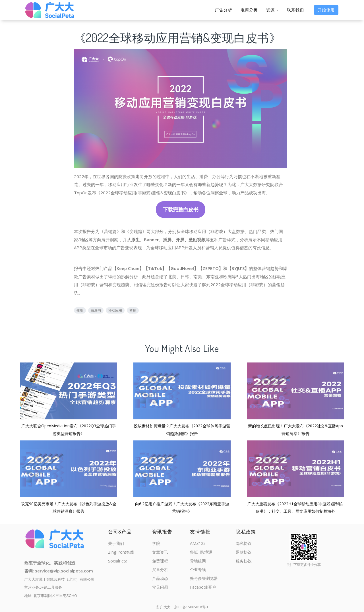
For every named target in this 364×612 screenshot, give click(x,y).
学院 (156, 544)
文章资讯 (161, 553)
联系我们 (295, 10)
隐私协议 (244, 544)
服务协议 (244, 562)
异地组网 (198, 562)
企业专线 (198, 572)
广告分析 (224, 10)
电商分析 (249, 10)
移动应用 (115, 310)
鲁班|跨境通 (201, 553)
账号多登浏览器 (204, 581)
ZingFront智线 (122, 553)
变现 (80, 310)
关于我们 (117, 544)
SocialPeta (118, 562)
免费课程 (161, 562)
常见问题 (161, 590)
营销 (133, 310)
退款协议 (244, 553)
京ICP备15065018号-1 (191, 607)
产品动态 (161, 581)
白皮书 (96, 310)
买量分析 (161, 572)
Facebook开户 (203, 590)
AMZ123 (197, 544)
